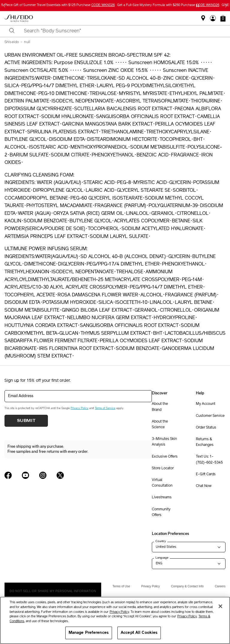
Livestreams (162, 497)
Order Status (206, 428)
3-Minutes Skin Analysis (164, 442)
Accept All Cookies (139, 633)
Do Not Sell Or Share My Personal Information (53, 591)
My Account (206, 404)
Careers (220, 586)
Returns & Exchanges (205, 442)
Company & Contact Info (187, 586)
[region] (115, 620)
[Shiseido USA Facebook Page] (8, 475)
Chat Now (204, 486)
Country (161, 541)
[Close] (220, 606)
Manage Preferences (89, 633)
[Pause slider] (198, 6)
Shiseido (12, 42)
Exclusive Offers (165, 457)
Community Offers (161, 512)
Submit (26, 421)
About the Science (160, 424)
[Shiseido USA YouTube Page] (25, 475)
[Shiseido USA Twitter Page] (60, 475)
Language (162, 558)
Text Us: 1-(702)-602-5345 (209, 460)
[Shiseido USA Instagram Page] (43, 475)
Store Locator (163, 468)
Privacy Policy (80, 408)
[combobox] (120, 31)
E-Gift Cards (206, 474)
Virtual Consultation (162, 483)
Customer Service (210, 416)
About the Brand (160, 407)
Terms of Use (121, 586)
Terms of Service (105, 408)
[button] (223, 18)
